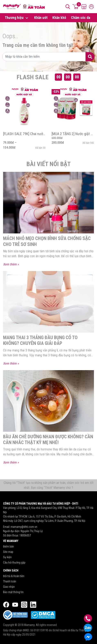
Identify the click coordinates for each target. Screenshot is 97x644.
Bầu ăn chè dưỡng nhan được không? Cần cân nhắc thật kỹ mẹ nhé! (48, 440)
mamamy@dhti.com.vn (24, 527)
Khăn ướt (41, 18)
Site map (8, 552)
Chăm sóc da (81, 18)
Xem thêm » (11, 265)
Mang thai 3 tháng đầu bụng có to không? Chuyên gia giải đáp (41, 341)
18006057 (25, 536)
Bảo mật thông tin (13, 592)
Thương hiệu (17, 18)
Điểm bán (8, 547)
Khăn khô (59, 18)
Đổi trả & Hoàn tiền (14, 576)
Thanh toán (10, 582)
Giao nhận (9, 587)
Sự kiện (7, 557)
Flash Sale (33, 77)
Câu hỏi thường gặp (14, 563)
